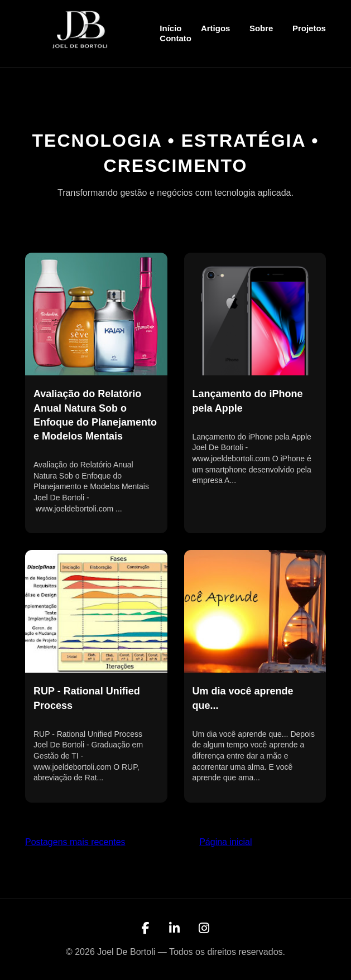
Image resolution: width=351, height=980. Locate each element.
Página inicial (225, 842)
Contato (175, 38)
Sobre (261, 28)
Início (170, 28)
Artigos (216, 28)
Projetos (309, 28)
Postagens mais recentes (75, 842)
